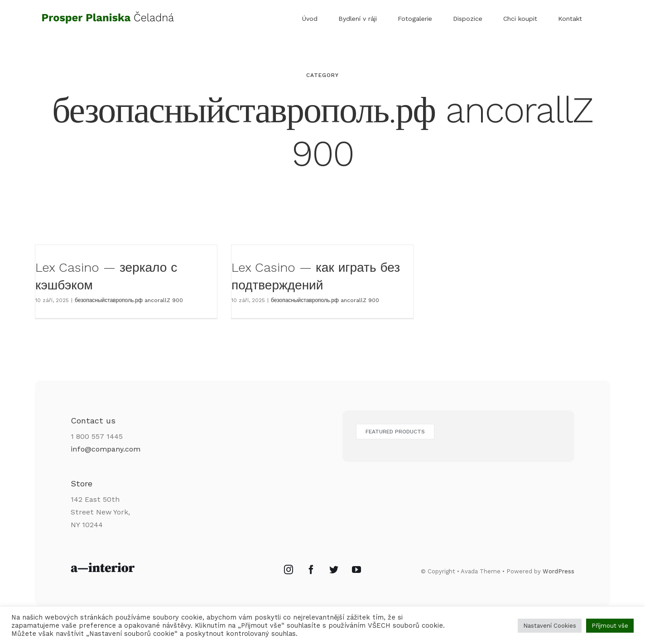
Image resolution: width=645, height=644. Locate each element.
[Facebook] (311, 570)
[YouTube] (356, 570)
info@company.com (106, 449)
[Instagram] (289, 570)
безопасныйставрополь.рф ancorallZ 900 (129, 300)
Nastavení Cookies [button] (550, 626)
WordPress (558, 571)
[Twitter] (334, 570)
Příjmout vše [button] (610, 626)
